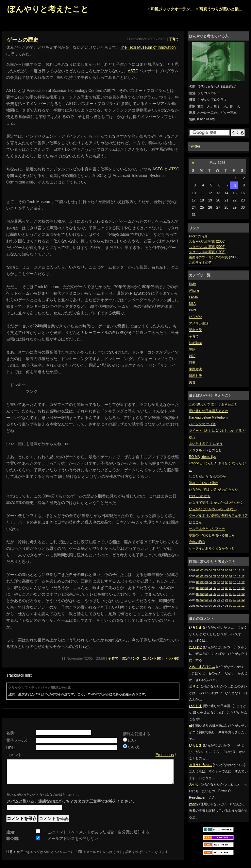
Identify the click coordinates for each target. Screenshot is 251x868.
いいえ (134, 747)
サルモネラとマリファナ (207, 529)
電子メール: (17, 740)
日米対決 (195, 376)
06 (218, 570)
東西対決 (195, 369)
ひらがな (195, 317)
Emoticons (165, 755)
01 (198, 570)
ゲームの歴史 (23, 40)
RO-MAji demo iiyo (202, 457)
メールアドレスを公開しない (73, 843)
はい (132, 740)
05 (214, 570)
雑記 (192, 356)
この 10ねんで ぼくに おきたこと (213, 404)
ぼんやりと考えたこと (48, 9)
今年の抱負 (197, 542)
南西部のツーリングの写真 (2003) (214, 257)
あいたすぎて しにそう (206, 444)
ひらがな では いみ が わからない (214, 489)
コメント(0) (152, 658)
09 (231, 570)
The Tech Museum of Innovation (148, 47)
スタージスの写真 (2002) (207, 247)
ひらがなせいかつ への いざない (213, 509)
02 (202, 570)
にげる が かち (200, 496)
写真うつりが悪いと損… (221, 9)
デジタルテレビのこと (205, 450)
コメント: (15, 755)
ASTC (133, 71)
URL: (11, 748)
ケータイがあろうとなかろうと (212, 548)
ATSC (174, 169)
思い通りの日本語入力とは (209, 411)
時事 (192, 363)
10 (235, 570)
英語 (192, 349)
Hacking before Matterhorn (208, 417)
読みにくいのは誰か (204, 483)
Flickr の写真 (198, 236)
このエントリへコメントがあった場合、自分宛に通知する (98, 837)
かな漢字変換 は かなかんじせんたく (216, 503)
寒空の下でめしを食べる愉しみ (212, 535)
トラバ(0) (172, 658)
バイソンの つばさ (202, 424)
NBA (192, 304)
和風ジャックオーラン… (172, 9)
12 (243, 570)
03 (206, 570)
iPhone (194, 291)
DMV (192, 284)
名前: (11, 733)
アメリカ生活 (199, 323)
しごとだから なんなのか (207, 476)
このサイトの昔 (200, 262)
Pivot (192, 310)
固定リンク (131, 658)
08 (226, 570)
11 (239, 576)
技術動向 (195, 343)
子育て (194, 336)
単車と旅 (195, 330)
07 (223, 570)
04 (210, 570)
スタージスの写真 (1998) (207, 252)
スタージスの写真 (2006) (207, 242)
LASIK (193, 297)
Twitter (195, 146)
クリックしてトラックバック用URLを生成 (39, 688)
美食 (192, 382)
